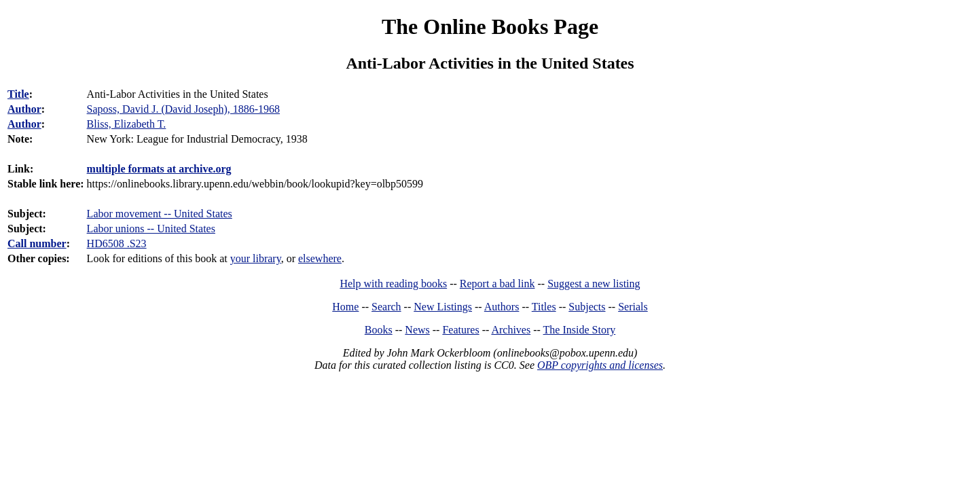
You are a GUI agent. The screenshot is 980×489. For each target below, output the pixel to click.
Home (345, 307)
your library (256, 258)
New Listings (443, 307)
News (417, 330)
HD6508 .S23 (117, 243)
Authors (502, 307)
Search (386, 307)
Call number (37, 243)
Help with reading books (393, 284)
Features (460, 330)
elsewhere (320, 258)
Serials (633, 307)
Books (379, 330)
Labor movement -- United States (160, 214)
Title (18, 94)
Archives (511, 330)
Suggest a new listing (594, 284)
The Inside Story (580, 330)
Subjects (587, 307)
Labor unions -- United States (151, 229)
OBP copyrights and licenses (600, 365)
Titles (544, 307)
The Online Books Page (490, 26)
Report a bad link (497, 284)
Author (24, 109)
